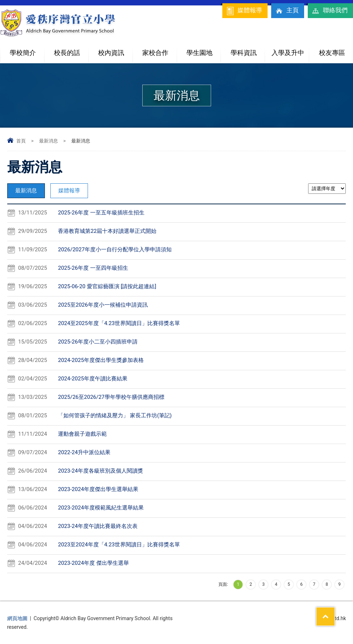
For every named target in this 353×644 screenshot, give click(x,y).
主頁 (287, 11)
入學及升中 (290, 50)
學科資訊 (248, 50)
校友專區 (332, 53)
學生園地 (203, 50)
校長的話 (67, 53)
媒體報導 (244, 11)
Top (335, 612)
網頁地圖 (17, 618)
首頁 (21, 141)
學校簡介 (27, 50)
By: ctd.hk (335, 618)
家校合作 (159, 50)
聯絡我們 (329, 11)
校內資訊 (115, 50)
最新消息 (49, 141)
